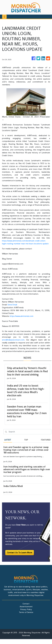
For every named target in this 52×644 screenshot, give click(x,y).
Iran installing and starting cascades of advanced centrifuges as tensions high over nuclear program (27, 469)
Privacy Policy (26, 609)
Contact (26, 604)
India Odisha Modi (13, 486)
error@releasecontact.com (13, 340)
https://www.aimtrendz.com (22, 316)
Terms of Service (26, 612)
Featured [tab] (46, 440)
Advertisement (26, 607)
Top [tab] (26, 440)
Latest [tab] (8, 440)
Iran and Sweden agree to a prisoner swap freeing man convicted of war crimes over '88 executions (26, 450)
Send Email (12, 305)
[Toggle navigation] (4, 17)
